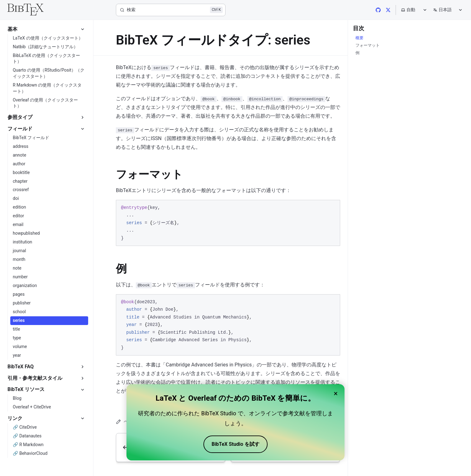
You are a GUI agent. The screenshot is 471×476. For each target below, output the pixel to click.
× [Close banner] (336, 394)
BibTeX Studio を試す (235, 444)
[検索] (171, 10)
